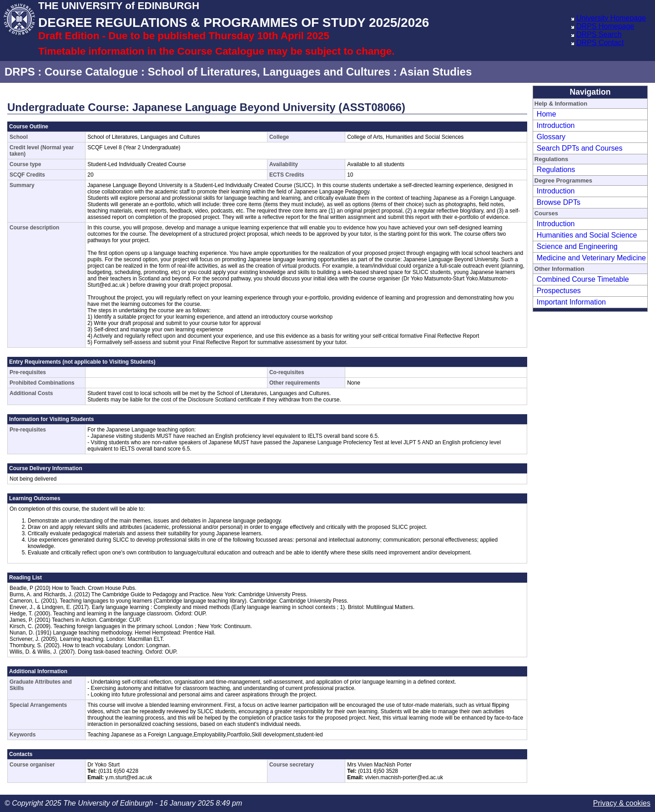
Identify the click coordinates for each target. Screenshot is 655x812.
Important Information (571, 302)
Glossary (551, 137)
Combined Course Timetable (583, 279)
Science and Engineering (577, 246)
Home (547, 114)
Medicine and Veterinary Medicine (591, 258)
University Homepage (611, 18)
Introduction (556, 125)
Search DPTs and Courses (580, 148)
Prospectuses (559, 291)
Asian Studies (436, 72)
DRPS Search (599, 34)
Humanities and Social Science (587, 235)
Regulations (556, 170)
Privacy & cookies (622, 803)
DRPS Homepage (605, 26)
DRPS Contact (600, 43)
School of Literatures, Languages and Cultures (269, 72)
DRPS (20, 72)
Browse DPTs (559, 202)
